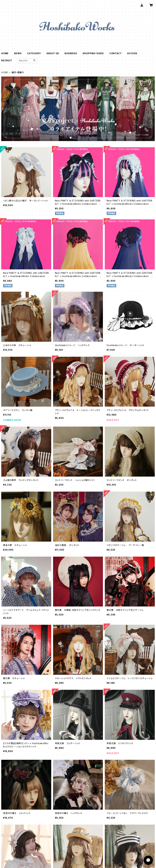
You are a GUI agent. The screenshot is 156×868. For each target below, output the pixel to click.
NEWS (18, 53)
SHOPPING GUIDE (93, 53)
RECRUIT (7, 60)
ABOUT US (53, 53)
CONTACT (116, 53)
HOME (5, 53)
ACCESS (132, 53)
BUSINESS (71, 53)
